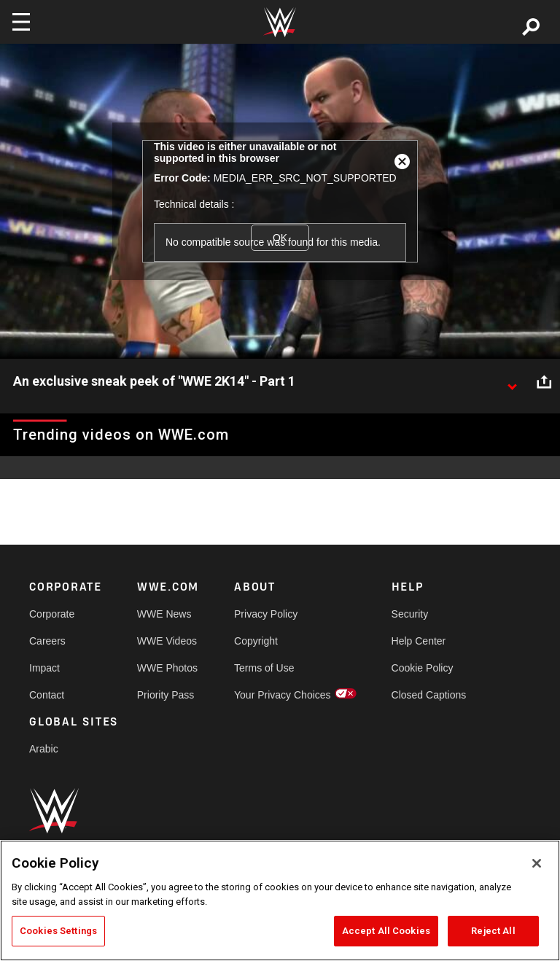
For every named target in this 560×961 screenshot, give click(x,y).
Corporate (52, 614)
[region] (280, 900)
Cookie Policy (423, 668)
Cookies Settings (58, 931)
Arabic (44, 749)
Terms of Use (264, 668)
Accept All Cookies (386, 931)
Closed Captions (429, 695)
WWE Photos (167, 668)
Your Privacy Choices (283, 695)
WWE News (164, 614)
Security (410, 614)
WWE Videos (167, 641)
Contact (47, 695)
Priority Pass (166, 695)
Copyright (256, 641)
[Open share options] (544, 382)
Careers (47, 641)
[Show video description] (512, 382)
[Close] (537, 863)
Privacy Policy (266, 614)
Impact (44, 668)
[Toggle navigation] (21, 22)
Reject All (493, 931)
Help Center (419, 641)
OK (280, 238)
